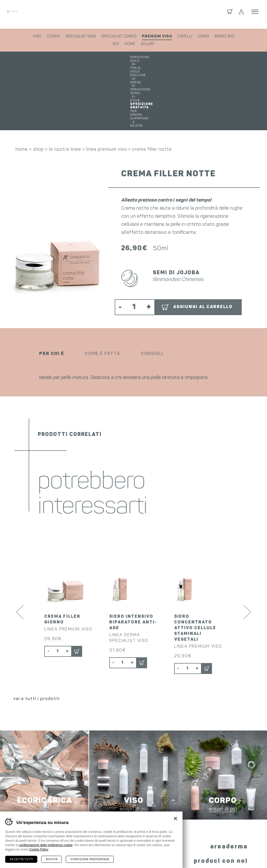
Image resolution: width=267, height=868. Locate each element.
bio (116, 44)
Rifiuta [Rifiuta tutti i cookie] (52, 859)
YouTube (150, 805)
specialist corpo (119, 37)
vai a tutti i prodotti (37, 627)
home (130, 44)
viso (37, 37)
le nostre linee (65, 84)
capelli (185, 37)
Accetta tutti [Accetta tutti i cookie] (22, 859)
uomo (204, 37)
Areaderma (43, 14)
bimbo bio (224, 37)
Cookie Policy (39, 850)
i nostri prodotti (219, 803)
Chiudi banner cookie (175, 819)
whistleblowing (210, 854)
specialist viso (81, 37)
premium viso (157, 36)
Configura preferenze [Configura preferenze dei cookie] (90, 859)
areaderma (229, 775)
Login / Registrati (241, 14)
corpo (54, 37)
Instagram (130, 805)
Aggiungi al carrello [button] (203, 241)
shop (38, 84)
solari (148, 44)
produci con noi (221, 789)
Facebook (114, 804)
